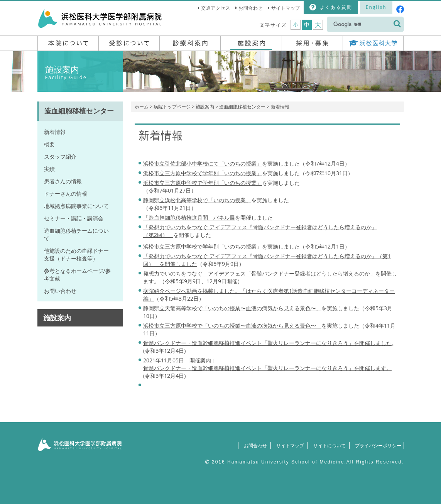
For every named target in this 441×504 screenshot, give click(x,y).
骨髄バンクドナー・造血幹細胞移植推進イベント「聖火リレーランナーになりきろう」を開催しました (267, 343)
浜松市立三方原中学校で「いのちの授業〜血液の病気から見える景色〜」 (232, 326)
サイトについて (325, 446)
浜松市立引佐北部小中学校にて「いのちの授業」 (203, 163)
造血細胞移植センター (242, 107)
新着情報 (55, 132)
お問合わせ (251, 8)
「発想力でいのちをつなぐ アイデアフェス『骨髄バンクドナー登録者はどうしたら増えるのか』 (260, 227)
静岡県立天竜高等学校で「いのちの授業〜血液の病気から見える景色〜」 (232, 308)
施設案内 (205, 107)
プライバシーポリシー (376, 446)
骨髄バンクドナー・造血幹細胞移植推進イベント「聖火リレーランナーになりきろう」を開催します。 (267, 368)
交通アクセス (215, 8)
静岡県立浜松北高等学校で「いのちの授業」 (197, 200)
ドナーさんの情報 (66, 194)
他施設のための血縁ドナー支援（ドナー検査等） (76, 255)
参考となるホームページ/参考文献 (77, 275)
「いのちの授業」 (203, 183)
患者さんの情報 (63, 181)
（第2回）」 (158, 235)
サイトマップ (286, 8)
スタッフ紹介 (60, 156)
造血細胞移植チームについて (76, 234)
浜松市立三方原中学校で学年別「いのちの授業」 (203, 173)
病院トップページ (172, 107)
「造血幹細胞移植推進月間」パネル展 (189, 217)
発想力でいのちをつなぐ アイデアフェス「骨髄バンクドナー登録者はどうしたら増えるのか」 (259, 273)
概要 (49, 144)
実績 (49, 169)
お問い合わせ (60, 291)
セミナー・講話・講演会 (74, 218)
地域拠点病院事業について (76, 206)
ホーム (142, 107)
